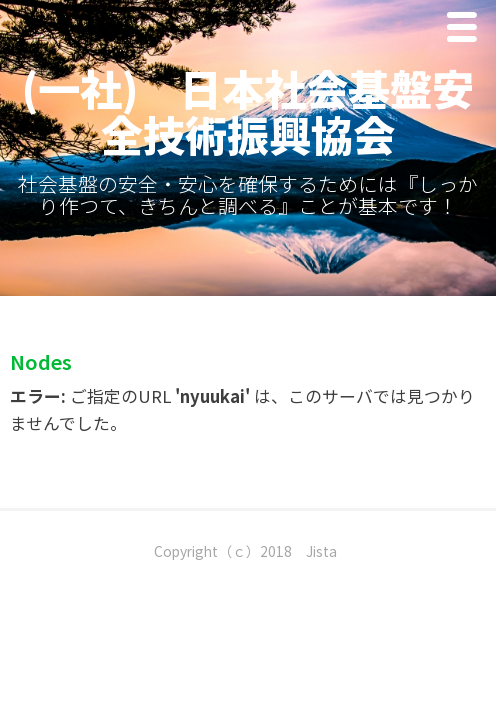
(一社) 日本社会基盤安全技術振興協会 (248, 110)
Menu (467, 31)
